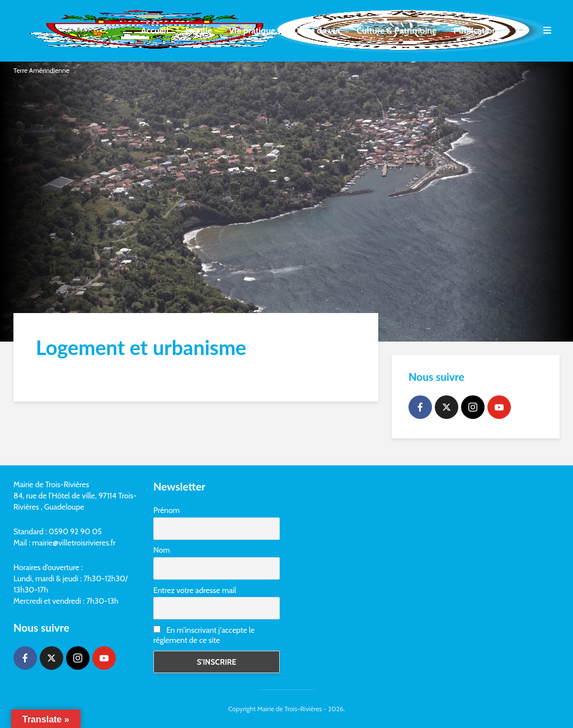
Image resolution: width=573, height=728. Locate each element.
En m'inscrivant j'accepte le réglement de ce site (204, 635)
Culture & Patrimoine (396, 31)
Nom (162, 550)
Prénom (166, 510)
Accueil (155, 31)
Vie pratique (252, 31)
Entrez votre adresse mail (195, 590)
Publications (477, 31)
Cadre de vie (316, 31)
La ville (199, 31)
